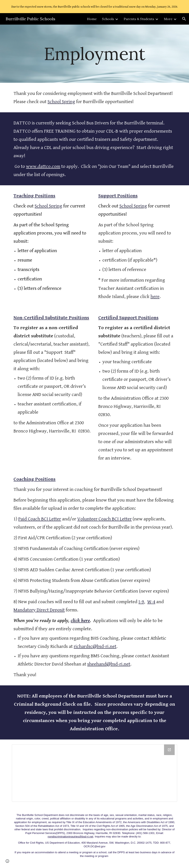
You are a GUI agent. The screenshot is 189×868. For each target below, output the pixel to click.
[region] (94, 7)
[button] (184, 19)
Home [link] (92, 19)
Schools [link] (108, 19)
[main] (94, 54)
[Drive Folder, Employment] (94, 773)
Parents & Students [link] (139, 19)
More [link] (168, 19)
